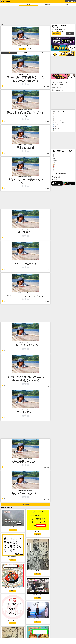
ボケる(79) (13, 560)
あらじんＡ (55, 166)
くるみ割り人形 (56, 155)
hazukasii (55, 161)
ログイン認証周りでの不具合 (63, 90)
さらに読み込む (25, 504)
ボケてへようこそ (70, 34)
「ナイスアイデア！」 (57, 113)
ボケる (28, 4)
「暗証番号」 (56, 130)
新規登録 (67, 1)
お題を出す (48, 4)
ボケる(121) (13, 530)
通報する (29, 49)
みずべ (55, 159)
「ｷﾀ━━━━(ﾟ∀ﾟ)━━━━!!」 (59, 126)
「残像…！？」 (56, 117)
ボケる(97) (38, 534)
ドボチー (55, 164)
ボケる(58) (13, 623)
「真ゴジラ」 (56, 128)
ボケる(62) (38, 598)
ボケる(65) (13, 591)
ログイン (73, 1)
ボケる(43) (23, 49)
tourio (54, 162)
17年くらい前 (47, 122)
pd (54, 168)
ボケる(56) (38, 622)
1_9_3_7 (55, 170)
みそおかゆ (55, 153)
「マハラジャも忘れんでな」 (59, 121)
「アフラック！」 (57, 125)
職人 (67, 4)
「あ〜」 (55, 115)
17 (4, 86)
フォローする (56, 178)
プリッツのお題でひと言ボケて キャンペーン (63, 82)
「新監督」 (55, 119)
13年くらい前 (47, 86)
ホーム (9, 4)
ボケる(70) (38, 574)
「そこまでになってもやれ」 (59, 123)
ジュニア (55, 157)
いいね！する (56, 176)
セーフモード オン (57, 34)
